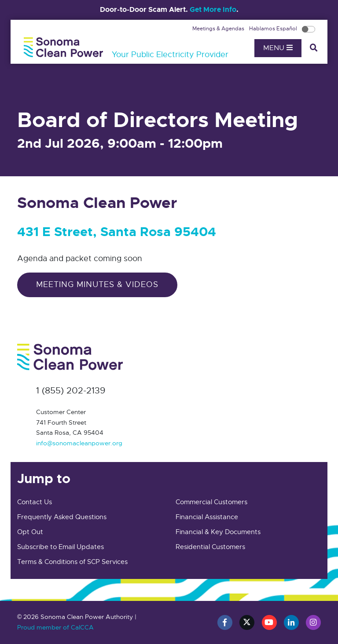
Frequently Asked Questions (62, 517)
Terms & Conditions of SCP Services (72, 562)
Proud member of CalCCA (55, 627)
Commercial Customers (211, 502)
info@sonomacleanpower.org (79, 443)
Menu (278, 48)
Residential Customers (210, 547)
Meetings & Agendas (219, 29)
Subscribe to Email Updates (61, 547)
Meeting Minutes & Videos (97, 284)
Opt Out (30, 532)
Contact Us (35, 502)
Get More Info (213, 9)
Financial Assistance (207, 517)
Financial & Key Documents (218, 532)
